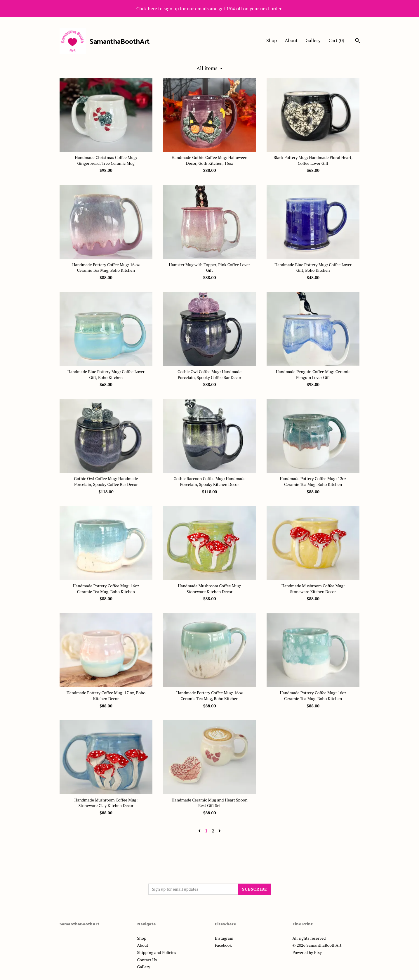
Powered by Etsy (307, 952)
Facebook (223, 945)
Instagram (224, 938)
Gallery (313, 40)
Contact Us (147, 960)
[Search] (358, 41)
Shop (272, 40)
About (291, 40)
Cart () (336, 40)
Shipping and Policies (157, 952)
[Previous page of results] (200, 831)
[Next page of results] (220, 831)
